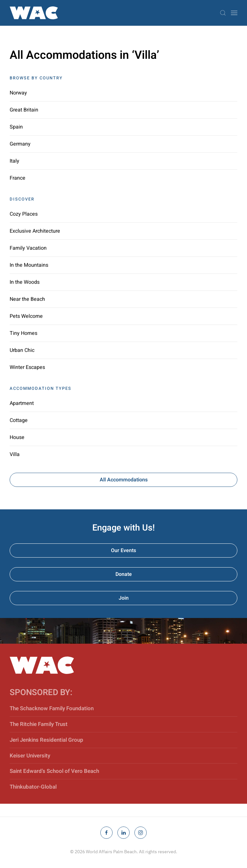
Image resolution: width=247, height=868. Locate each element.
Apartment (22, 403)
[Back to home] (34, 13)
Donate (124, 574)
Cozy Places (24, 214)
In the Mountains (29, 265)
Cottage (19, 420)
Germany (20, 144)
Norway (18, 93)
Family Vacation (28, 248)
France (18, 178)
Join (124, 598)
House (17, 437)
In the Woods (25, 282)
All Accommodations (124, 480)
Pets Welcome (26, 316)
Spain (16, 127)
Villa (15, 454)
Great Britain (24, 110)
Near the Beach (27, 299)
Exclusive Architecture (35, 231)
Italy (14, 161)
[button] (223, 13)
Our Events (123, 550)
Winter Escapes (27, 367)
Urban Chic (22, 350)
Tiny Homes (23, 333)
